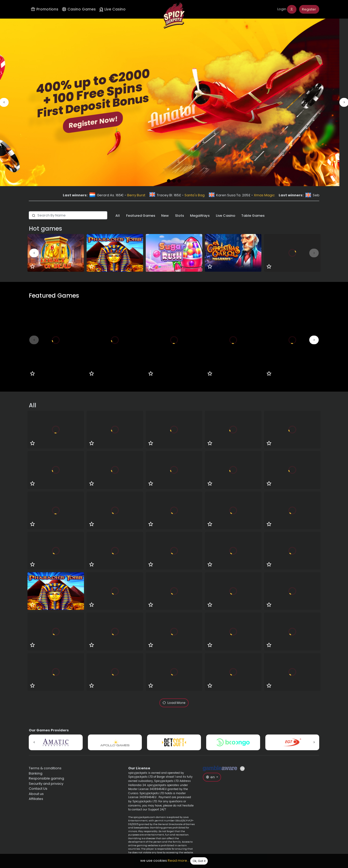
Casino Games (79, 9)
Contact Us (38, 789)
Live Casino (112, 9)
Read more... (179, 861)
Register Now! (102, 122)
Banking (36, 773)
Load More (174, 703)
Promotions (44, 9)
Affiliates (36, 799)
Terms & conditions (45, 768)
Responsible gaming (46, 778)
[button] (4, 102)
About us (36, 794)
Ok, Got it (199, 861)
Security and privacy (46, 784)
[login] (287, 9)
